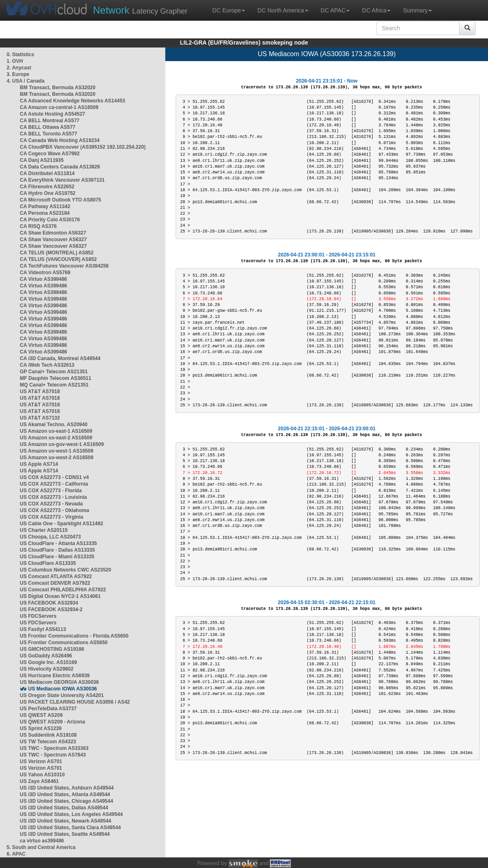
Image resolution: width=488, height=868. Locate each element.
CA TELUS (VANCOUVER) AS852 (58, 259)
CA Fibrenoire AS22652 (47, 187)
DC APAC (335, 10)
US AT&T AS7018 (40, 391)
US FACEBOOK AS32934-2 (51, 609)
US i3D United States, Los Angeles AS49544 (71, 814)
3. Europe (18, 74)
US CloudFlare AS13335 (48, 563)
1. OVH (15, 61)
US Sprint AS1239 (41, 728)
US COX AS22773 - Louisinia (53, 497)
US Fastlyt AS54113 (43, 629)
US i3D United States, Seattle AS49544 (65, 834)
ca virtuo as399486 (42, 841)
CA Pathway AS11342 (45, 206)
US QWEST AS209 (41, 715)
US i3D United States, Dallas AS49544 (64, 808)
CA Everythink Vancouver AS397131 (62, 180)
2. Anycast (19, 68)
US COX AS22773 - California (54, 484)
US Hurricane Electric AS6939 (55, 676)
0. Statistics (20, 55)
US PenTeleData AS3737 (48, 709)
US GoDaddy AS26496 (46, 656)
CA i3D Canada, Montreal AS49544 (60, 358)
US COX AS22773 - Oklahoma (55, 510)
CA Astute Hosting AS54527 (52, 114)
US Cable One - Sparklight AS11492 (62, 524)
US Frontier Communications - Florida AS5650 (74, 636)
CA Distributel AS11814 (47, 173)
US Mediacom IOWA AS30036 (63, 689)
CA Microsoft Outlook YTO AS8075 (61, 200)
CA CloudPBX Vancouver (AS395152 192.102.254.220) (83, 147)
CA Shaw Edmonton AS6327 (53, 233)
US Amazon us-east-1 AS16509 (56, 431)
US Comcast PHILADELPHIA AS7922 (63, 590)
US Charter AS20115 (44, 530)
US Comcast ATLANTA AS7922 (56, 576)
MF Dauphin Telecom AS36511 (56, 378)
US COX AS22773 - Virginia (51, 517)
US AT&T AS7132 (40, 418)
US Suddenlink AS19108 (48, 735)
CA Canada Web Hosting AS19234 (60, 140)
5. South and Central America (41, 847)
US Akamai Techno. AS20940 (54, 425)
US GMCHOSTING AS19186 (52, 649)
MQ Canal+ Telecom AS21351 (54, 385)
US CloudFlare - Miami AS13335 (57, 557)
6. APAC (16, 854)
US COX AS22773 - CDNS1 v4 (54, 477)
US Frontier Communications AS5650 (64, 643)
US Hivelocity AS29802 (47, 669)
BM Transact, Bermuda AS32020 (58, 88)
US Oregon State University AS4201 (62, 695)
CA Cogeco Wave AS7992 (50, 154)
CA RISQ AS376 (38, 226)
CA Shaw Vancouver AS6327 (53, 240)
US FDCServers (38, 616)
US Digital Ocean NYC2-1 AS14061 (60, 596)
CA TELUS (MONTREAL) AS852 (57, 253)
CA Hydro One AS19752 (48, 193)
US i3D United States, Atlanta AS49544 (65, 794)
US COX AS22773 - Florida (51, 491)
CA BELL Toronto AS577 (49, 134)
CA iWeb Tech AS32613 (47, 365)
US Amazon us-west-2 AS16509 (57, 458)
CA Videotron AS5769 (45, 273)
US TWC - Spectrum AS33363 (54, 748)
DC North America (283, 10)
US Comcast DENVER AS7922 (55, 583)
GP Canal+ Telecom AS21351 (54, 372)
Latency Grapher (140, 10)
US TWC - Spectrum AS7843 (53, 755)
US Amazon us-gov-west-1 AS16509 (62, 444)
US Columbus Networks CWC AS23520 (65, 570)
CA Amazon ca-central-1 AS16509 (59, 107)
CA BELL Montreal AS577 (50, 121)
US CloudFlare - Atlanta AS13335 (58, 543)
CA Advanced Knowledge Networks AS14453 (73, 101)
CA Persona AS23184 (45, 213)
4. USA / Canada (26, 81)
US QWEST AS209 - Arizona (52, 722)
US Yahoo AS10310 (42, 775)
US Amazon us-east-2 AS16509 (56, 438)
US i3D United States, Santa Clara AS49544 (70, 828)
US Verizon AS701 (41, 761)
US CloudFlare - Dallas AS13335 (57, 550)
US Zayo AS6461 (39, 781)
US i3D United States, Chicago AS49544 (67, 801)
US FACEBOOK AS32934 (49, 603)
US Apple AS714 (39, 464)
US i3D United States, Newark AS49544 (65, 821)
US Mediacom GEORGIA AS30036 (59, 682)
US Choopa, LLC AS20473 (50, 537)
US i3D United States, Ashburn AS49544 (67, 788)
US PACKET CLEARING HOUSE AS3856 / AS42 (75, 702)
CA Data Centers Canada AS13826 (60, 167)
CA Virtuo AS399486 (43, 279)
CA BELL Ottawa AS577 (48, 127)
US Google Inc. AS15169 (48, 662)
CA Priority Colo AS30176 (50, 220)
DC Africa (376, 10)
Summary (417, 10)
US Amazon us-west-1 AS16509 (57, 451)
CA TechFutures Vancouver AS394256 (64, 266)
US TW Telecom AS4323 (48, 742)
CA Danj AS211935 (42, 160)
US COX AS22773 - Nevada (51, 504)
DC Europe (229, 10)
